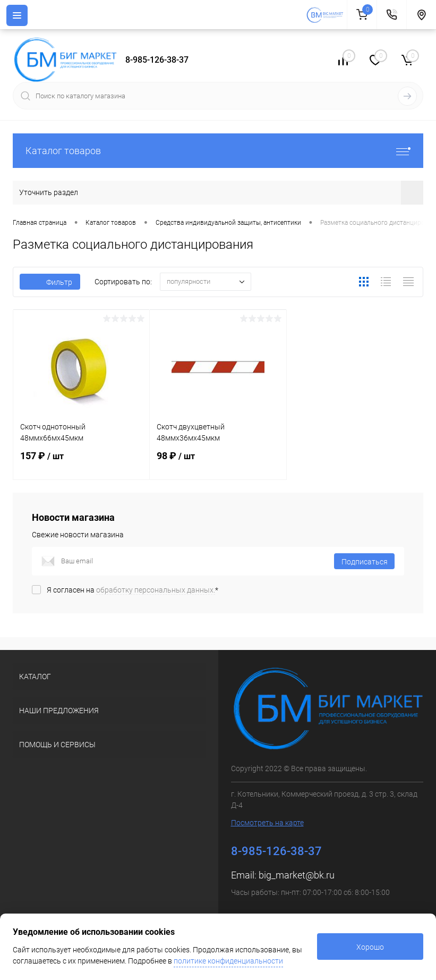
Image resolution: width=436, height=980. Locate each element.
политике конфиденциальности (228, 961)
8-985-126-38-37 (157, 60)
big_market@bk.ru (297, 875)
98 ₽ (218, 462)
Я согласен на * (132, 590)
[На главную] (326, 15)
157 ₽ (81, 462)
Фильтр (50, 282)
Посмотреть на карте (267, 823)
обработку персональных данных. (156, 590)
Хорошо (370, 947)
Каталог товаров (218, 151)
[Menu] (17, 15)
